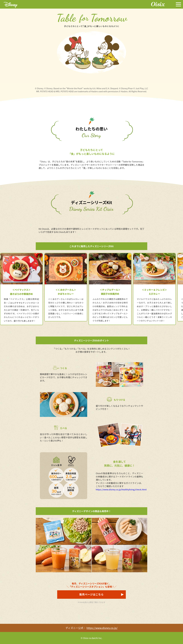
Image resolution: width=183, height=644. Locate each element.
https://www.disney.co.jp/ (102, 628)
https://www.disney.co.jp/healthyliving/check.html (121, 489)
